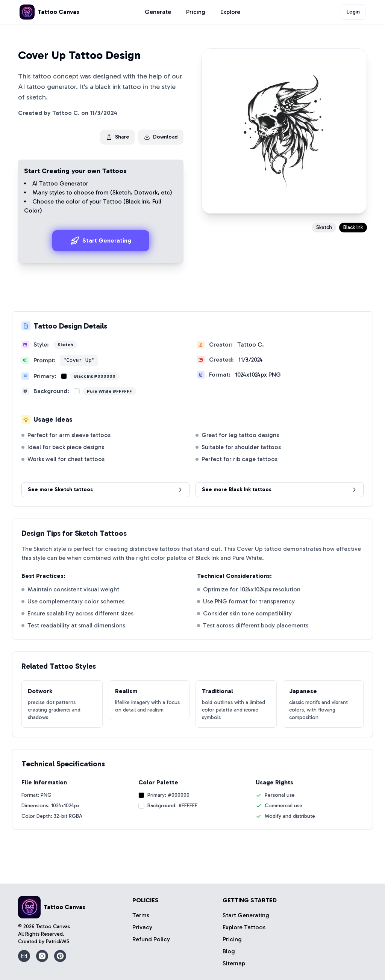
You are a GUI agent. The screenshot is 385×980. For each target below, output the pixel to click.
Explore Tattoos (244, 927)
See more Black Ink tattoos (280, 489)
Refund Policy (151, 939)
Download (161, 137)
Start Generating (101, 241)
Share (117, 137)
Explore (230, 12)
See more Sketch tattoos (105, 489)
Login (353, 12)
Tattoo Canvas (53, 926)
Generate (158, 12)
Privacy (142, 927)
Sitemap (234, 963)
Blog (229, 951)
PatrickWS (58, 942)
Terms (141, 915)
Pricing (196, 12)
